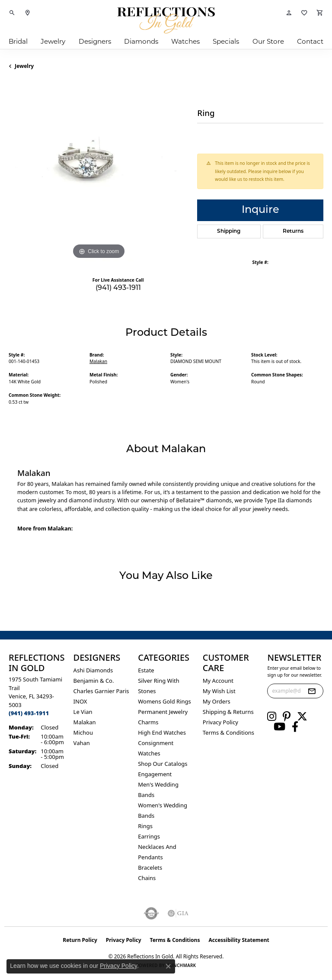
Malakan (98, 361)
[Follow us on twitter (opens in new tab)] (302, 717)
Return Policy (80, 940)
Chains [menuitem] (147, 878)
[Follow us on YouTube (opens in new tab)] (279, 727)
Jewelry (53, 41)
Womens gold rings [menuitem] (164, 701)
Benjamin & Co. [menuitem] (94, 681)
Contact (310, 41)
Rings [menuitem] (145, 826)
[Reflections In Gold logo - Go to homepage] (166, 20)
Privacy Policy (220, 722)
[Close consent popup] (168, 966)
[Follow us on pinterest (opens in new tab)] (287, 717)
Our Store (268, 41)
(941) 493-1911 (118, 288)
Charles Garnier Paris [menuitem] (101, 691)
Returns (293, 231)
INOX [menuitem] (80, 701)
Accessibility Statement (239, 940)
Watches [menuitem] (149, 753)
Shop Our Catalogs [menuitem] (163, 764)
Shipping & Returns (228, 712)
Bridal (18, 41)
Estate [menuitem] (146, 670)
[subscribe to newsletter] (312, 691)
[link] (28, 13)
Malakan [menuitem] (85, 722)
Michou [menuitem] (83, 733)
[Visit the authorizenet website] (152, 913)
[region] (99, 171)
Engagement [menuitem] (155, 774)
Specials (226, 41)
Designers (95, 41)
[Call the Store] (29, 713)
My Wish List (219, 691)
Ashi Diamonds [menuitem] (93, 670)
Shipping (229, 231)
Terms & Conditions (228, 733)
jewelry (24, 66)
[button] (12, 13)
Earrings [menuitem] (149, 836)
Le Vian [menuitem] (83, 712)
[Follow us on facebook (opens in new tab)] (295, 727)
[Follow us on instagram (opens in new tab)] (272, 717)
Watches (185, 41)
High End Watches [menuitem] (162, 733)
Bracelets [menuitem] (150, 868)
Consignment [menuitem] (156, 743)
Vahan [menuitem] (82, 743)
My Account (218, 681)
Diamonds (141, 41)
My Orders (217, 701)
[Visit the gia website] (178, 913)
